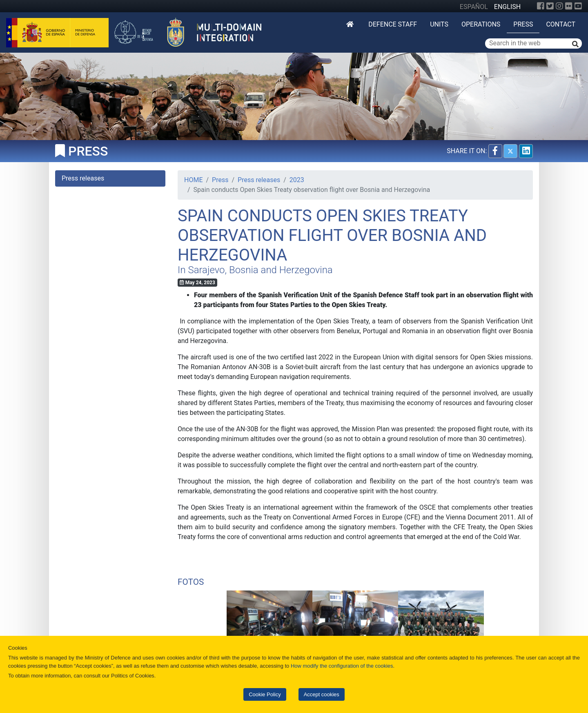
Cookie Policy (265, 694)
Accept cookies (322, 694)
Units (439, 24)
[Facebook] (541, 6)
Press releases (259, 180)
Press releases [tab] (83, 178)
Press (523, 24)
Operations (481, 24)
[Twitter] (550, 6)
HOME (193, 180)
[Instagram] (559, 6)
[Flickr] (569, 6)
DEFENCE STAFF (393, 24)
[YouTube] (578, 6)
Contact (561, 24)
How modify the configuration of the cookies (342, 666)
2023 (297, 180)
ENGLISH (507, 7)
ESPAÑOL (474, 7)
